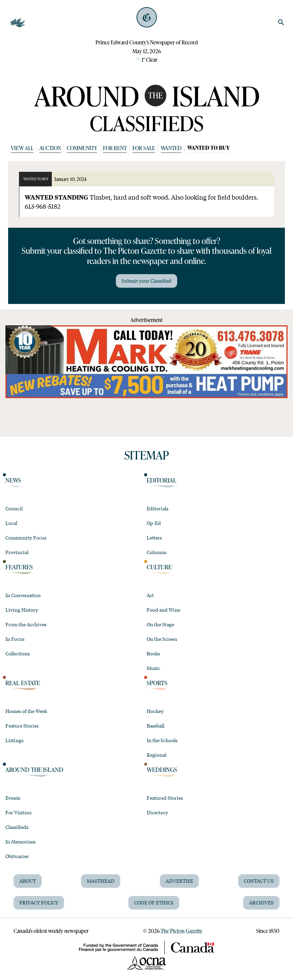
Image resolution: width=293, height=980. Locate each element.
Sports (157, 683)
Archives (261, 902)
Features (19, 567)
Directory (157, 812)
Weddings (162, 770)
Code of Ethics (154, 902)
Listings (14, 740)
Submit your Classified (146, 281)
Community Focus (26, 537)
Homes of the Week (26, 711)
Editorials (158, 508)
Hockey (155, 711)
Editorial (162, 480)
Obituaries (17, 856)
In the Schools (162, 740)
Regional (156, 755)
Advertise (179, 881)
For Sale (144, 148)
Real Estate (23, 683)
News (13, 480)
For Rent (115, 148)
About (28, 881)
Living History (22, 610)
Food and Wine (163, 610)
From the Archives (26, 624)
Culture (159, 567)
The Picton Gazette (181, 931)
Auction (50, 148)
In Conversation (23, 595)
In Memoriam (20, 841)
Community (82, 148)
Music (153, 668)
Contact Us (259, 881)
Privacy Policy (39, 902)
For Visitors (18, 812)
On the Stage (160, 624)
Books (153, 653)
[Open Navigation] (18, 23)
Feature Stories (22, 726)
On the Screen (162, 639)
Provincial (17, 552)
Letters (154, 537)
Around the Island (34, 770)
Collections (18, 653)
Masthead (101, 881)
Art (150, 595)
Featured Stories (165, 798)
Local (11, 523)
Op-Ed (154, 523)
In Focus (15, 639)
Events (13, 798)
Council (14, 508)
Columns (156, 552)
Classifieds (17, 827)
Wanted (171, 148)
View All (22, 148)
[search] (281, 22)
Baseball (155, 726)
